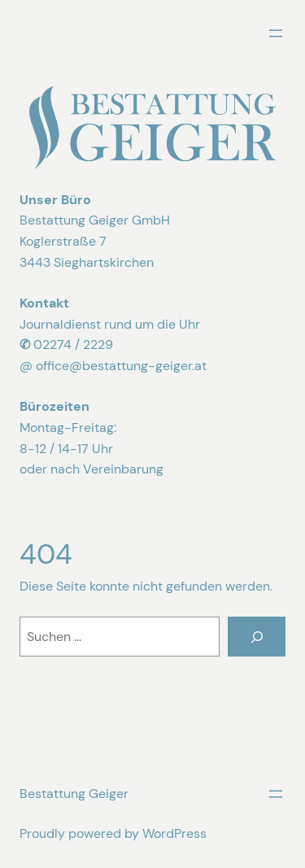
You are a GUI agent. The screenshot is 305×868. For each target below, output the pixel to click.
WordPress (174, 833)
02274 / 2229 (73, 345)
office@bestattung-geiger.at (121, 366)
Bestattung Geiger (74, 794)
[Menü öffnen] (276, 33)
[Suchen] (257, 637)
